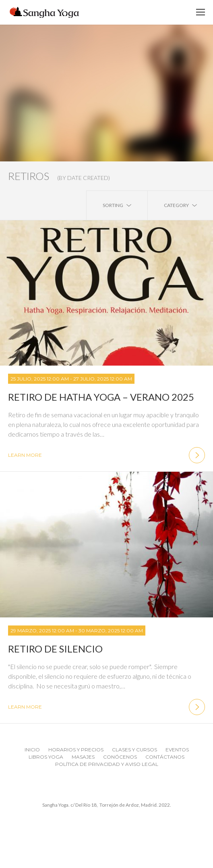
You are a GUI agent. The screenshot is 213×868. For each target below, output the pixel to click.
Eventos (177, 750)
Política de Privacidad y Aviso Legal (107, 764)
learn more (106, 455)
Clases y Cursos (134, 750)
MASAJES (83, 757)
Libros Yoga (46, 757)
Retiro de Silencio (55, 649)
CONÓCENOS (120, 757)
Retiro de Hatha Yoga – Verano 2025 (101, 397)
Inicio (32, 750)
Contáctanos (165, 757)
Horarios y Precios (76, 750)
